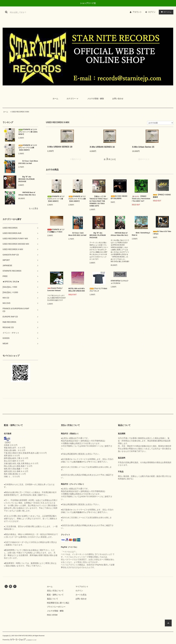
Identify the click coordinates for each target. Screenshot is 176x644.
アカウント (137, 12)
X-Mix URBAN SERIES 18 (60, 147)
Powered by (20, 640)
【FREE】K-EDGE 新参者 (162, 196)
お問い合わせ (118, 99)
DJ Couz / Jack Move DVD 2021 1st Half (28, 162)
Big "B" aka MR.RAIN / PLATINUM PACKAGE (26, 179)
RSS (49, 615)
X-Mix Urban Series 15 (143, 147)
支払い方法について (55, 591)
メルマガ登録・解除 (96, 99)
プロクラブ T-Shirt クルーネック (98, 290)
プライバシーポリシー (56, 607)
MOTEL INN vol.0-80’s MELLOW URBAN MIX (77, 290)
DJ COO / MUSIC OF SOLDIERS (119, 197)
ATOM (55, 615)
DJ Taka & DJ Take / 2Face (162, 233)
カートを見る (81, 595)
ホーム (55, 99)
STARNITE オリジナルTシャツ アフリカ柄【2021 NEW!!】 (28, 148)
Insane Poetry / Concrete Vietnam (55, 289)
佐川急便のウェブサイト (84, 462)
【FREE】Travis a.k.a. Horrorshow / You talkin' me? (141, 199)
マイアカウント (82, 587)
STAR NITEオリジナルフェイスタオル (120, 282)
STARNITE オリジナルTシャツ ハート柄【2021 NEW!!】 (28, 132)
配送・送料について (55, 595)
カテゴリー (73, 99)
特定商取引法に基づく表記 (58, 603)
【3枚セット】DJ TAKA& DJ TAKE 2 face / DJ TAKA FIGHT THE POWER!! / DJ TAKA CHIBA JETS (99, 201)
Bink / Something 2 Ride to (141, 234)
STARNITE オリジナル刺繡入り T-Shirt (56, 231)
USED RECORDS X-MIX (20, 112)
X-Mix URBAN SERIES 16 (102, 147)
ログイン (152, 12)
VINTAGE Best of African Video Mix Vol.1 (27, 194)
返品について (53, 599)
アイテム (165, 12)
